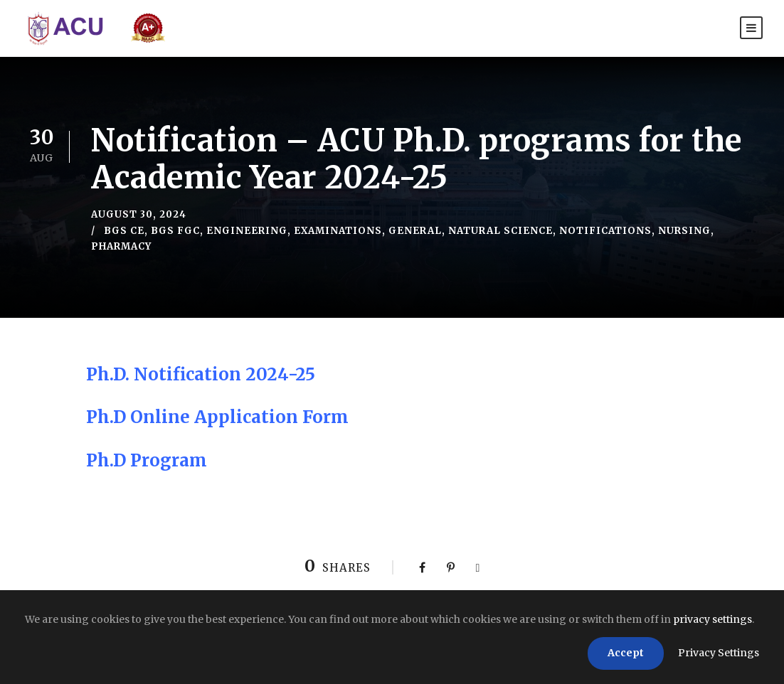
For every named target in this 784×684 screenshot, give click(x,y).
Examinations (338, 231)
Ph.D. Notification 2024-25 (201, 374)
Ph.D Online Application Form (217, 417)
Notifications (605, 231)
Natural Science (500, 231)
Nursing (684, 231)
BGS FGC (175, 231)
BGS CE (124, 231)
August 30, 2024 (139, 214)
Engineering (247, 231)
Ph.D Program (147, 460)
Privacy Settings (719, 653)
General (415, 231)
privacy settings (713, 619)
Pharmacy (121, 246)
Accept (626, 653)
